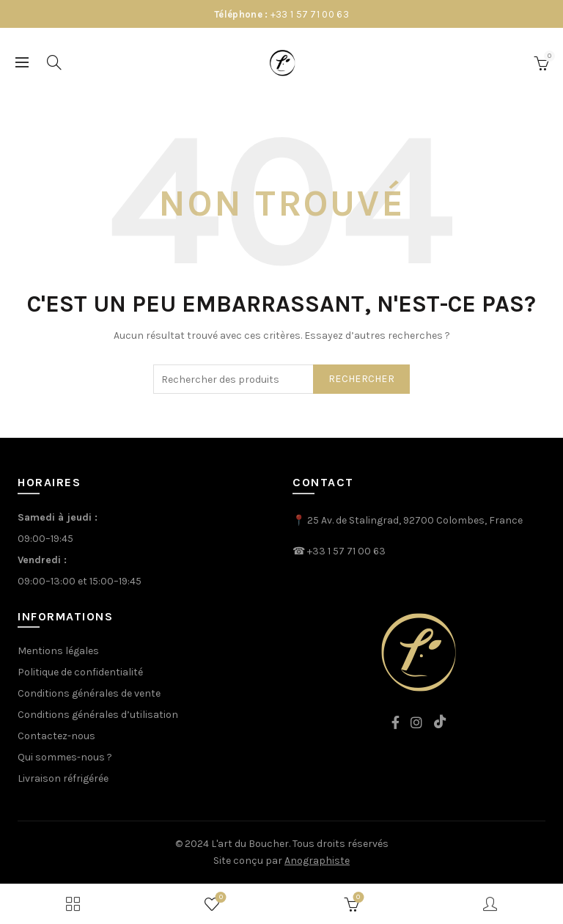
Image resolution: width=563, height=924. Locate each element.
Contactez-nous (56, 736)
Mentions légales (58, 651)
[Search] (54, 62)
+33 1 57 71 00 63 (310, 14)
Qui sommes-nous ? (65, 757)
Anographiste (317, 861)
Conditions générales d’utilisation (98, 715)
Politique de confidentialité (80, 672)
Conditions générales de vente (89, 693)
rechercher (361, 379)
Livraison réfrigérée (63, 778)
